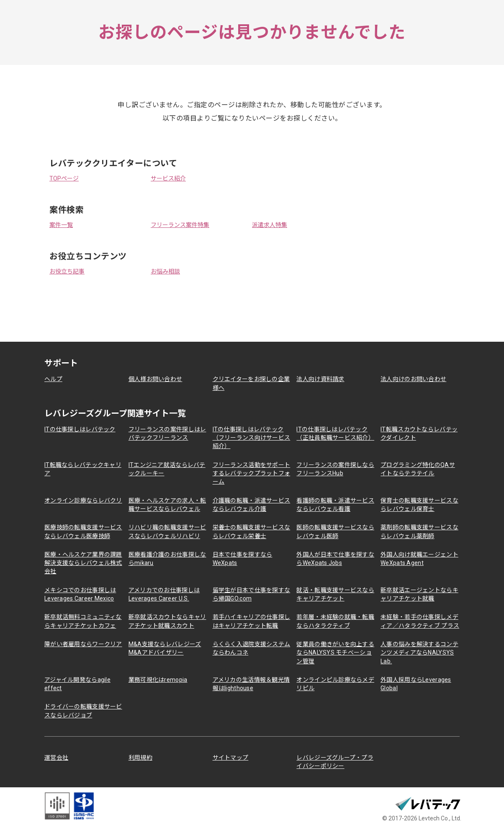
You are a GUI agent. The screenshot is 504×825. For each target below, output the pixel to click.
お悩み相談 (165, 271)
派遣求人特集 (270, 225)
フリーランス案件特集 (180, 225)
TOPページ (64, 178)
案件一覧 (61, 225)
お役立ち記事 (67, 271)
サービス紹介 (168, 178)
